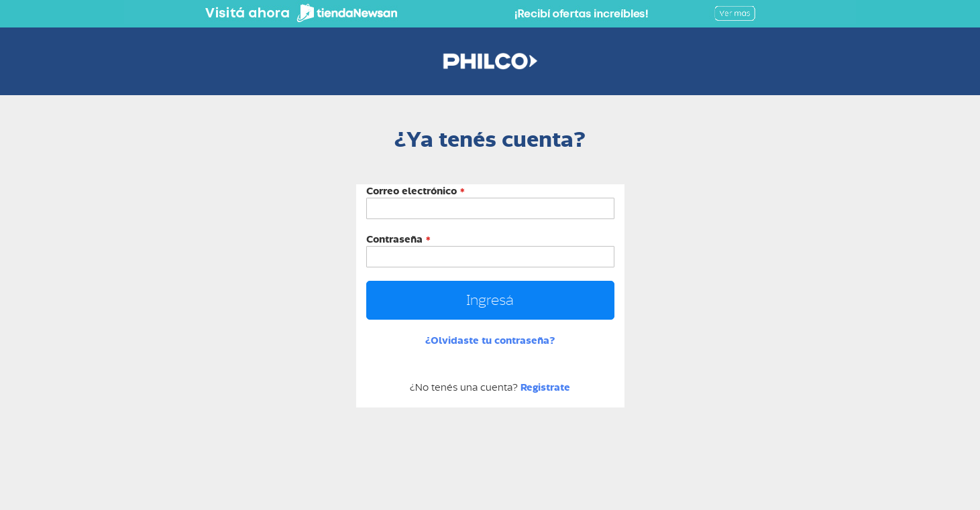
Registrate (545, 387)
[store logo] (490, 61)
